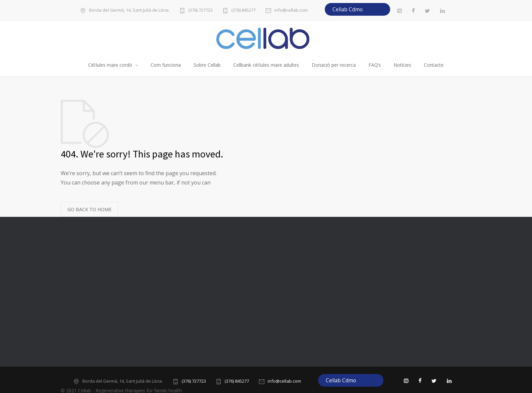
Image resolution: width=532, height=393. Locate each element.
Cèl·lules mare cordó (110, 65)
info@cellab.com (291, 11)
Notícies (402, 65)
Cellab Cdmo (348, 9)
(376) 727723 (200, 11)
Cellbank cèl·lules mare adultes (266, 65)
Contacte (434, 65)
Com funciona (166, 65)
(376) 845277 (243, 11)
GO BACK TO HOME (89, 209)
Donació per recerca (334, 65)
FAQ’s (375, 65)
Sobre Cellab (207, 65)
